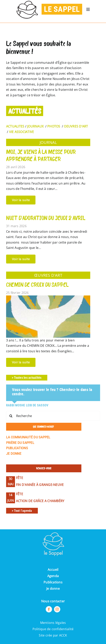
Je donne (53, 589)
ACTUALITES (15, 126)
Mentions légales (53, 623)
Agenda (53, 576)
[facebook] (49, 609)
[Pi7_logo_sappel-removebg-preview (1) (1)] (53, 531)
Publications (53, 582)
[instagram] (57, 609)
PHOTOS (54, 126)
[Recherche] (53, 416)
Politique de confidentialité (53, 629)
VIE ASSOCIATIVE (22, 132)
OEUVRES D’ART (76, 126)
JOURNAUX (35, 126)
